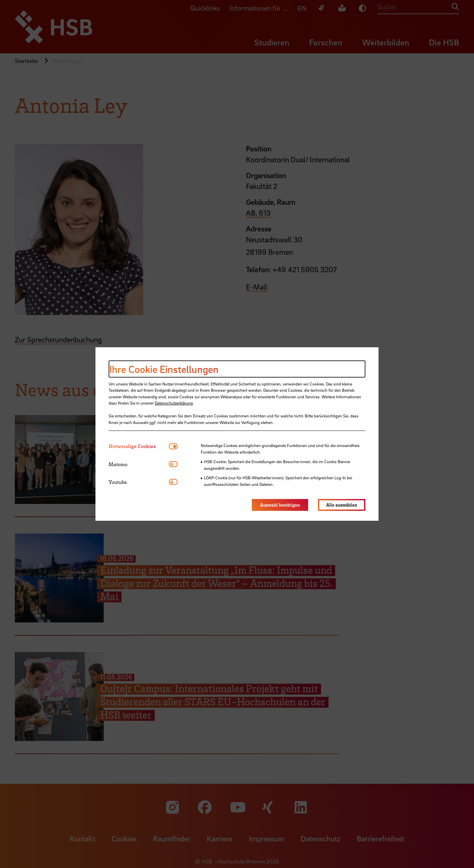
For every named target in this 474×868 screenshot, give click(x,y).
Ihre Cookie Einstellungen (164, 369)
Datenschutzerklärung (174, 403)
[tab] (139, 446)
